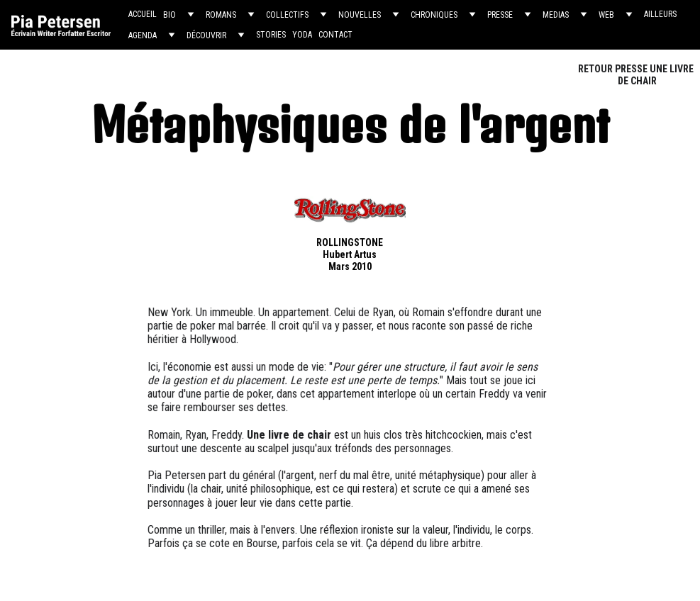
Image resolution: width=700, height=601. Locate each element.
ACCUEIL (143, 14)
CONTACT (335, 35)
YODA (302, 35)
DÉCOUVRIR (206, 35)
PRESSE (500, 15)
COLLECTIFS (287, 15)
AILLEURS (660, 14)
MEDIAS (556, 15)
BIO (170, 15)
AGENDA (143, 35)
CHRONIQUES (434, 15)
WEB (606, 15)
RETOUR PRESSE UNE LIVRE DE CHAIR (637, 75)
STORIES (271, 35)
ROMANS (221, 15)
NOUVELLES (360, 15)
